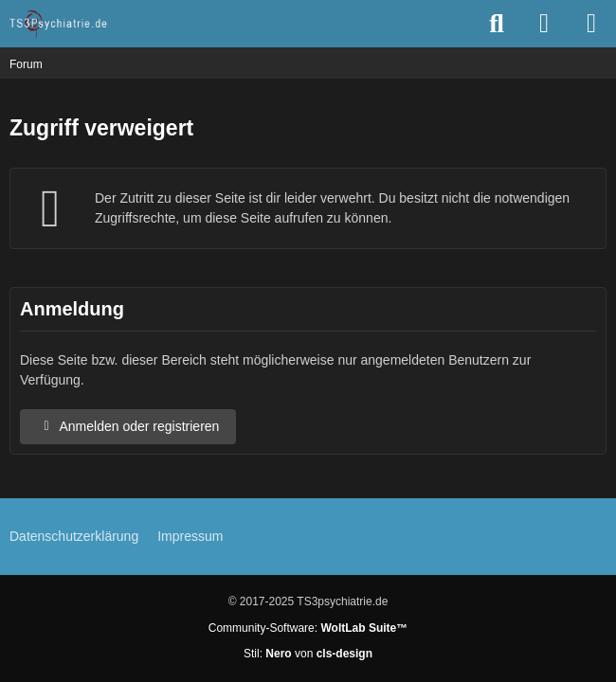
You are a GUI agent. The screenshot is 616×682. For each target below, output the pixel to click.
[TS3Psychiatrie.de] (59, 24)
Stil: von (308, 654)
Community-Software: (308, 628)
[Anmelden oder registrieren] (544, 24)
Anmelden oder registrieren (128, 426)
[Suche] (497, 24)
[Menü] (591, 24)
